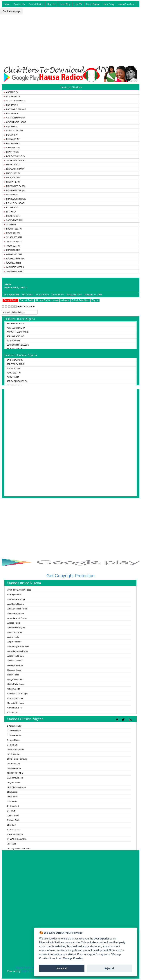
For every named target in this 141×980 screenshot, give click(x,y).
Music (55, 300)
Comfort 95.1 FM (13, 131)
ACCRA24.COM (13, 369)
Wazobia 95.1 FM (93, 295)
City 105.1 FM (14, 689)
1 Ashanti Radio (14, 726)
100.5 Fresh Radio (16, 750)
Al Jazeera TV (12, 97)
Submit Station (36, 4)
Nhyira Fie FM (12, 182)
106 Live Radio (14, 768)
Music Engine (93, 4)
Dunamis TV (11, 135)
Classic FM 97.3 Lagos (18, 345)
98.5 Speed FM (11, 295)
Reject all (109, 968)
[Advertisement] (70, 40)
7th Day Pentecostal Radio (19, 849)
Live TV (78, 4)
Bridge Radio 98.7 (15, 679)
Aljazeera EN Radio (15, 101)
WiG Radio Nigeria (14, 267)
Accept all (62, 968)
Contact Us (19, 4)
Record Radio (10, 300)
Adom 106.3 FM (14, 373)
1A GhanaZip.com (15, 360)
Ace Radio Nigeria (16, 328)
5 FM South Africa (15, 834)
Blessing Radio (14, 670)
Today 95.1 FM (12, 246)
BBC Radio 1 (11, 105)
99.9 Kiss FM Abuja (16, 324)
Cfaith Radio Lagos (15, 122)
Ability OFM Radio (16, 364)
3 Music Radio (14, 820)
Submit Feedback (80, 300)
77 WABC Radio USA (17, 839)
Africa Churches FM (17, 381)
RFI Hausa (10, 212)
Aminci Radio (13, 637)
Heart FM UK (11, 152)
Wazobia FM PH (12, 263)
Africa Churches (126, 4)
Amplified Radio (14, 642)
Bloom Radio (12, 114)
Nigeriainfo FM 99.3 (15, 190)
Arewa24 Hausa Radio (18, 332)
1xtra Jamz (12, 797)
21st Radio (12, 801)
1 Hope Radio (13, 740)
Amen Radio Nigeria (16, 628)
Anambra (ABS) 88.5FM (18, 646)
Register (51, 4)
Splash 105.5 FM (13, 237)
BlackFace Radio (15, 665)
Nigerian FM (11, 195)
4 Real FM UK (13, 830)
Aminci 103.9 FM (15, 632)
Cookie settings (11, 11)
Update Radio (43, 300)
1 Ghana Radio (14, 735)
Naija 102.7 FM (12, 178)
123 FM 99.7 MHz (15, 773)
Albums (65, 300)
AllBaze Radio (14, 623)
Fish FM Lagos (12, 143)
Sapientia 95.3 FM (13, 220)
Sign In (95, 300)
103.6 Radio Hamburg (17, 759)
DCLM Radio (43, 295)
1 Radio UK (12, 745)
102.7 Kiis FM (13, 754)
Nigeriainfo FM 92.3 (15, 186)
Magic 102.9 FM (12, 173)
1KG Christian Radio (16, 787)
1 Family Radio (14, 731)
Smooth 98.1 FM (13, 229)
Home (7, 4)
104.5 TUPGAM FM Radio (19, 590)
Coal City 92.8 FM (15, 698)
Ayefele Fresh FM (15, 661)
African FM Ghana (16, 613)
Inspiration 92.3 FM (15, 156)
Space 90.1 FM (12, 233)
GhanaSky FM (12, 148)
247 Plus (11, 811)
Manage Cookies (73, 958)
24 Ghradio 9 (13, 806)
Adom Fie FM (11, 92)
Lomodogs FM (12, 165)
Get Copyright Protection (71, 576)
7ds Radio (12, 844)
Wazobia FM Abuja (14, 259)
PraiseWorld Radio (15, 199)
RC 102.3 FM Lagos (14, 203)
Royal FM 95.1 (12, 216)
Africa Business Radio (17, 609)
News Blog (65, 4)
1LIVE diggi (12, 792)
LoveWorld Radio (14, 169)
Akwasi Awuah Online (17, 618)
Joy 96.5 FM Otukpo (15, 161)
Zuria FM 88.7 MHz (14, 272)
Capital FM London (15, 118)
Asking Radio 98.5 (15, 336)
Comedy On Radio (16, 703)
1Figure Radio (13, 783)
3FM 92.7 (11, 825)
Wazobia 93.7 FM (13, 254)
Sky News (10, 225)
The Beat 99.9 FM (13, 242)
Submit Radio (27, 300)
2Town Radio (13, 816)
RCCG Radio (11, 207)
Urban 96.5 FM (12, 250)
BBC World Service (15, 109)
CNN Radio (10, 126)
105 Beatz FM (13, 764)
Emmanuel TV (12, 139)
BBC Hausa (27, 295)
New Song (109, 4)
